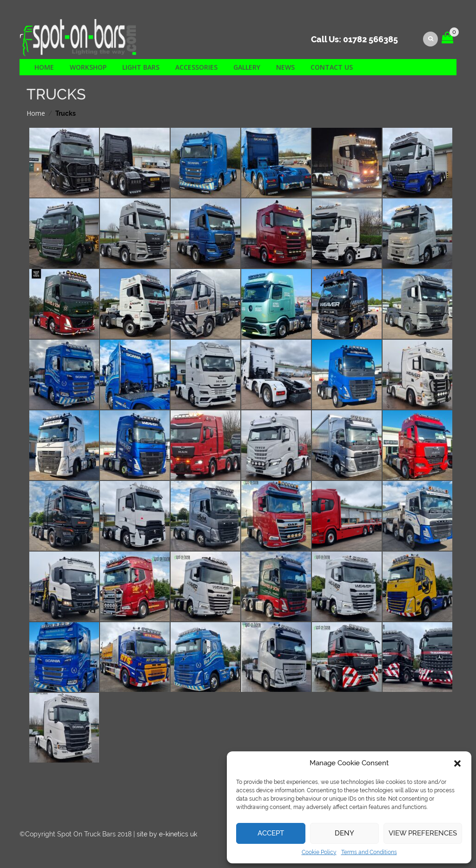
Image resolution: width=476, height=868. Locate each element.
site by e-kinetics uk (167, 834)
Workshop (88, 67)
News (285, 67)
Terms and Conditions (369, 852)
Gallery (247, 67)
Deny (344, 833)
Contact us (332, 67)
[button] (457, 763)
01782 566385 (370, 39)
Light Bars (141, 67)
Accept (271, 833)
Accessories (196, 67)
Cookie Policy (319, 852)
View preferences (423, 833)
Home (44, 67)
